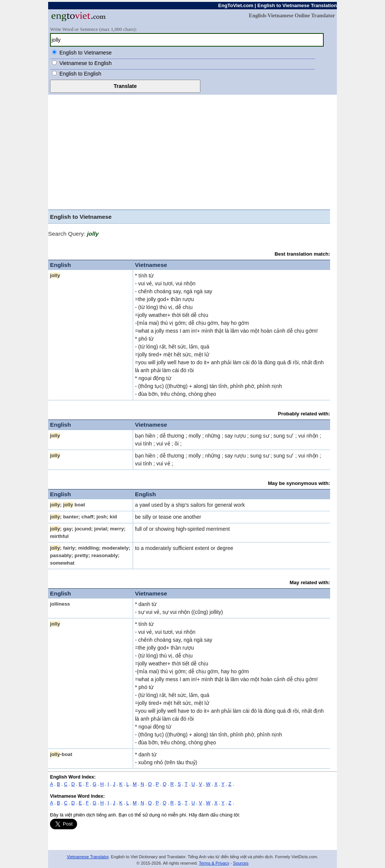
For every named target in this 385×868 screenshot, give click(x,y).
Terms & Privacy (214, 863)
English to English (80, 74)
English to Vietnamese (86, 53)
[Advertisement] (189, 153)
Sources (241, 863)
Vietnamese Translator (88, 857)
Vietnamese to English (86, 63)
